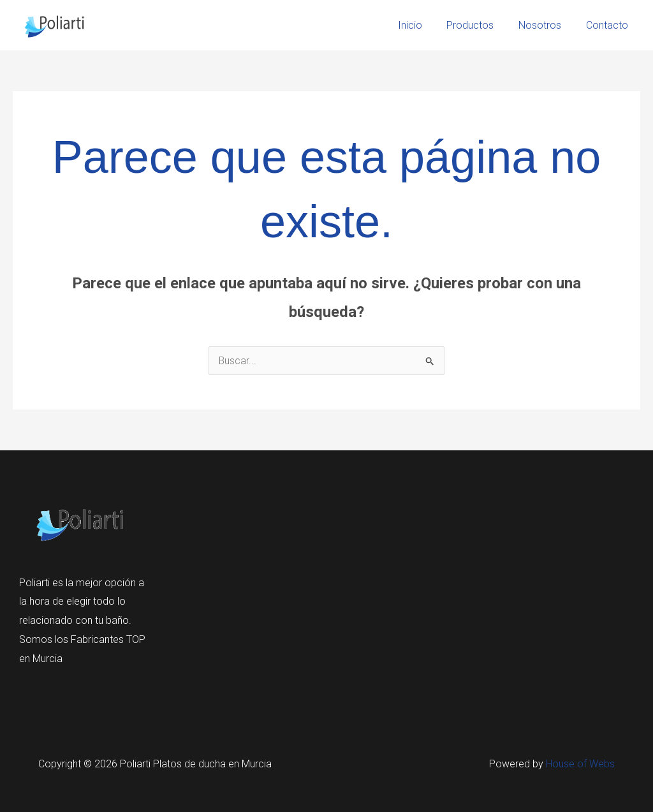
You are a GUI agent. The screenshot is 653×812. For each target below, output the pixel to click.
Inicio (425, 25)
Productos (481, 25)
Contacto (609, 25)
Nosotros (546, 25)
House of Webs (580, 764)
